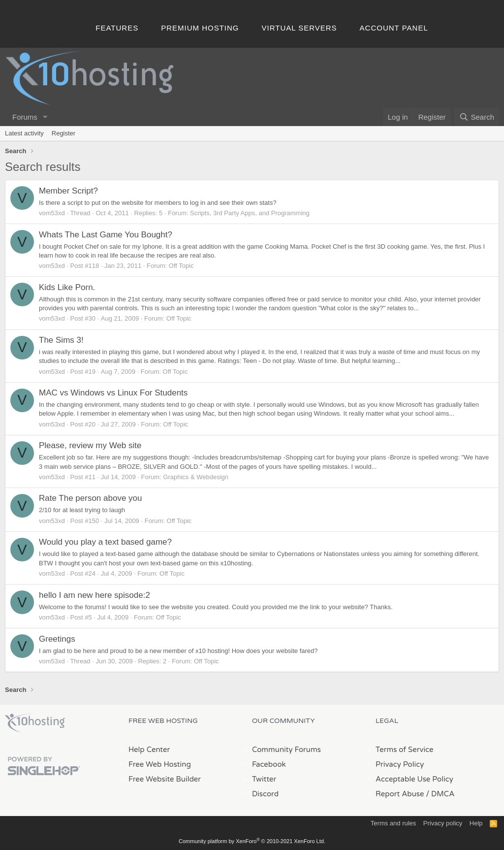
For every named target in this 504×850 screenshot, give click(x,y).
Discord (265, 794)
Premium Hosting (200, 28)
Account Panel (394, 28)
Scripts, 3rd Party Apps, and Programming (250, 213)
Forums (25, 117)
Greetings (57, 639)
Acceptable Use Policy (414, 779)
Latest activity (24, 133)
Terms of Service (405, 750)
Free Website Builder (165, 779)
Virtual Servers (299, 28)
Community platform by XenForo (252, 841)
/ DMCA (440, 794)
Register (63, 133)
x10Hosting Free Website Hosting (35, 723)
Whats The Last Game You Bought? (106, 235)
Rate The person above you (91, 498)
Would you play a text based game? (105, 542)
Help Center (149, 750)
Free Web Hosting (160, 764)
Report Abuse (400, 794)
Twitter (264, 779)
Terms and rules (393, 823)
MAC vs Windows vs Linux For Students (113, 393)
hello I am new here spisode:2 (94, 595)
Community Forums (286, 750)
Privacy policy (443, 823)
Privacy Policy (400, 764)
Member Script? (68, 191)
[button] (45, 117)
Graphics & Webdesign (196, 477)
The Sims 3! (61, 340)
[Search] (477, 117)
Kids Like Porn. (67, 287)
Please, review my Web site (90, 445)
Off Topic (181, 266)
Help (476, 823)
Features (117, 28)
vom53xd (52, 213)
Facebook (269, 764)
